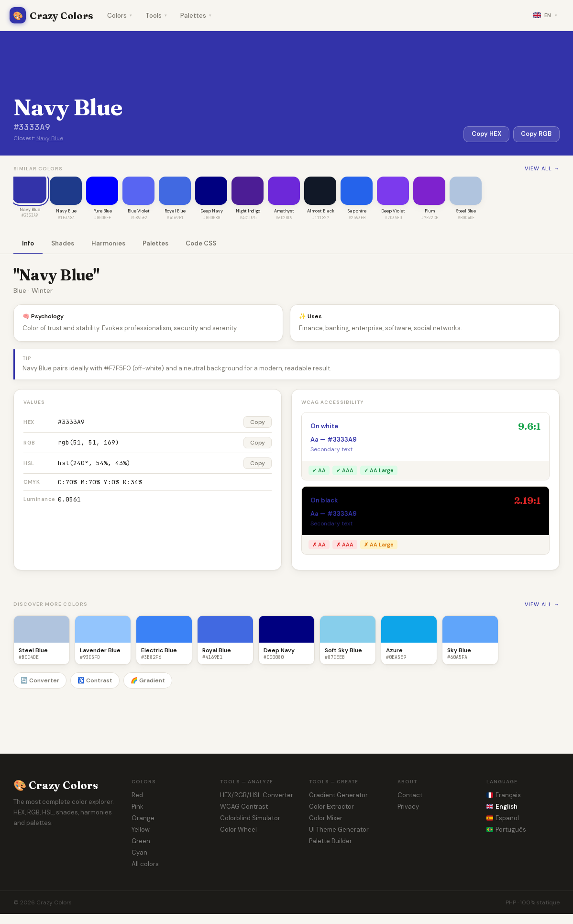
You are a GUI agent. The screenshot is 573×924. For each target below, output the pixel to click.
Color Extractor (331, 807)
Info (28, 244)
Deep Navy (212, 212)
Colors (120, 16)
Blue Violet (139, 212)
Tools (156, 16)
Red (137, 796)
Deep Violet (393, 212)
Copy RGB (536, 134)
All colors (145, 864)
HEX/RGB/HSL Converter (257, 796)
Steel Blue (466, 212)
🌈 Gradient (148, 681)
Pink (138, 807)
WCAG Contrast (244, 807)
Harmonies (108, 244)
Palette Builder (331, 841)
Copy (258, 423)
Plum (430, 212)
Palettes (196, 16)
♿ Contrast (95, 681)
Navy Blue (50, 138)
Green (141, 841)
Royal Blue (175, 212)
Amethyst (284, 212)
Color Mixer (326, 818)
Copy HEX (486, 134)
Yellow (141, 830)
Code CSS (201, 244)
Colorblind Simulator (250, 818)
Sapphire (357, 212)
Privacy (408, 807)
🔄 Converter (40, 681)
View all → (542, 168)
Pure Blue (103, 212)
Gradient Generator (338, 796)
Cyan (139, 853)
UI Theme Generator (339, 830)
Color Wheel (238, 830)
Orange (143, 818)
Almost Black (321, 212)
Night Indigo (248, 212)
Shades (63, 244)
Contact (410, 796)
